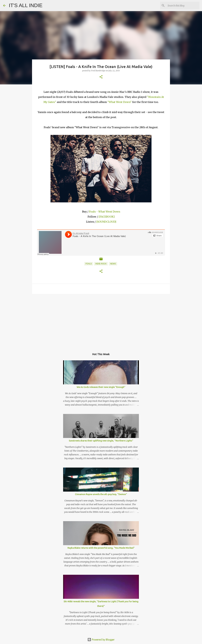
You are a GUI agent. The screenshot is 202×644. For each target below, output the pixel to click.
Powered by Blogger (101, 640)
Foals (89, 264)
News (113, 264)
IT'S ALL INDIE (26, 5)
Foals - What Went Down (105, 212)
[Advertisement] (101, 321)
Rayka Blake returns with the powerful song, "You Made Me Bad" (101, 548)
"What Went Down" (120, 102)
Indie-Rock (101, 264)
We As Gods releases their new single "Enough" (101, 387)
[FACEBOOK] (107, 217)
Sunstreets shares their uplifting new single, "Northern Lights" (101, 441)
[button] (101, 77)
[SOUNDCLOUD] (106, 222)
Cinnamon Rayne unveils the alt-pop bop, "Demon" (101, 494)
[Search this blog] (183, 6)
